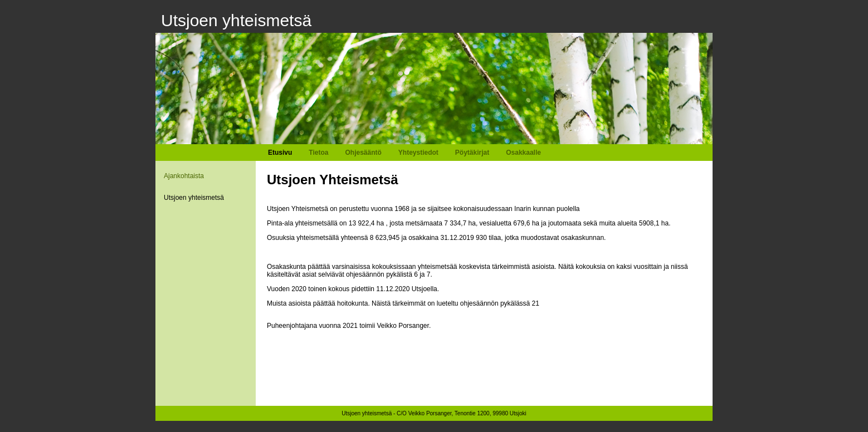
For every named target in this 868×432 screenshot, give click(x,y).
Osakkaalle (523, 153)
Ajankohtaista (184, 176)
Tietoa (318, 153)
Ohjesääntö (363, 153)
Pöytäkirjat (472, 153)
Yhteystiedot (418, 153)
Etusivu (280, 153)
